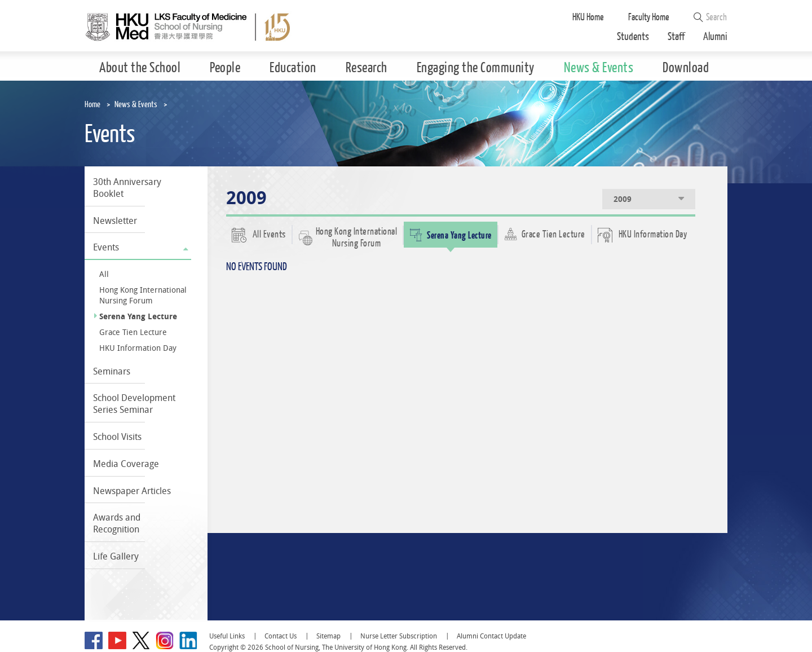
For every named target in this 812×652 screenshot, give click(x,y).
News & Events (136, 105)
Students (633, 37)
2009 (650, 199)
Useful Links (227, 636)
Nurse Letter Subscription (399, 636)
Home (92, 105)
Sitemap (328, 636)
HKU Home (588, 17)
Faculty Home (649, 17)
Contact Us (281, 636)
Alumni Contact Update (491, 636)
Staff (676, 37)
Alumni (715, 37)
